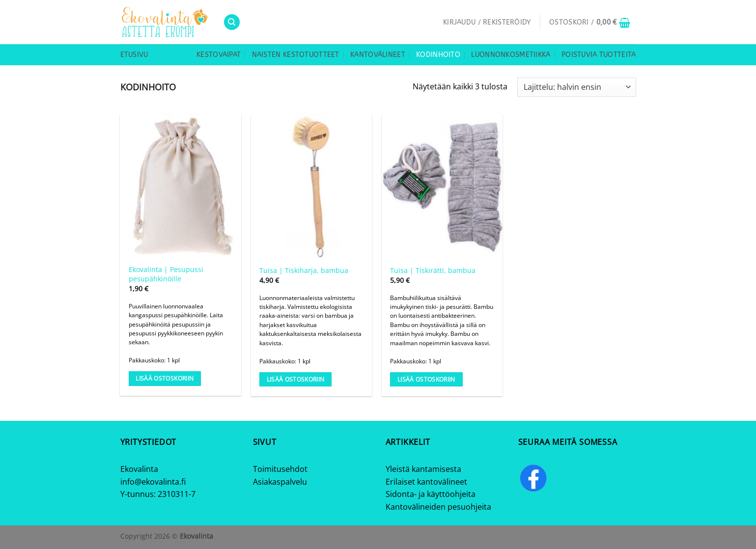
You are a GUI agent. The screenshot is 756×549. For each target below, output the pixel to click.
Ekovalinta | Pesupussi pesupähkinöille (166, 274)
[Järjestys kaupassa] (576, 87)
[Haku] (232, 22)
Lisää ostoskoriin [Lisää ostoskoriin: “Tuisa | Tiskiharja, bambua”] (296, 379)
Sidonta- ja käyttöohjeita (431, 494)
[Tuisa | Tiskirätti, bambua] (442, 187)
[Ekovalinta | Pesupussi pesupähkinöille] (181, 187)
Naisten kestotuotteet (296, 55)
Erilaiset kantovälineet (426, 482)
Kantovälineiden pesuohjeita (438, 507)
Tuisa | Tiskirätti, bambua (433, 271)
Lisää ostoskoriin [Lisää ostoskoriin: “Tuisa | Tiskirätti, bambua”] (426, 379)
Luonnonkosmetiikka (511, 55)
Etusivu (134, 55)
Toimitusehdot (280, 469)
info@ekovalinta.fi (153, 482)
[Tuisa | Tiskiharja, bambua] (312, 187)
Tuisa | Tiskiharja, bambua (304, 271)
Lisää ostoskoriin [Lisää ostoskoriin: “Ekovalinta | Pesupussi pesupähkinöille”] (165, 378)
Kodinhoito (438, 55)
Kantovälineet (378, 55)
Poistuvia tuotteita (599, 55)
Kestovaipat (219, 55)
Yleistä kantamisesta (423, 469)
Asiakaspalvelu (280, 482)
